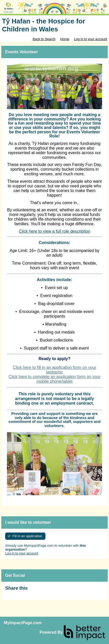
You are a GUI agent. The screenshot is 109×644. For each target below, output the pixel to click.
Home (65, 39)
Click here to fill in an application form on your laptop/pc (55, 370)
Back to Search (44, 39)
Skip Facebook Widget (44, 590)
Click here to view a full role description (55, 231)
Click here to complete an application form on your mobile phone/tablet (54, 379)
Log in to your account (91, 39)
